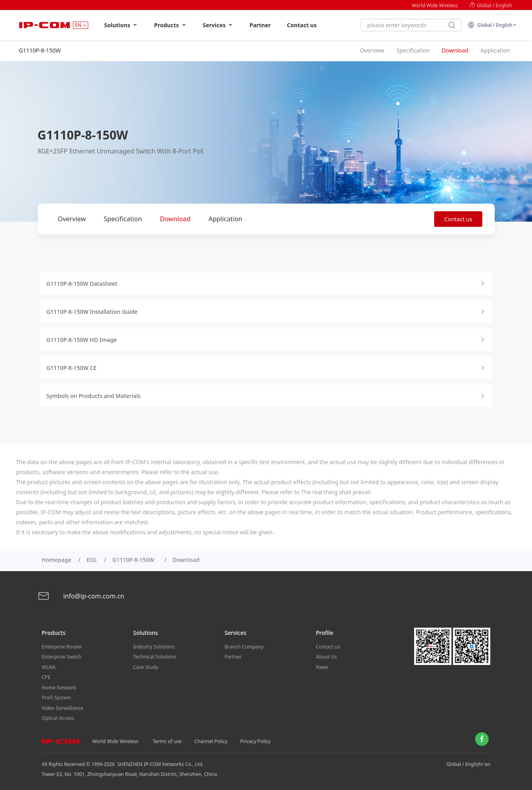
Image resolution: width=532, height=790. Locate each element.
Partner (260, 25)
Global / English (491, 5)
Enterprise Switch (61, 656)
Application (225, 219)
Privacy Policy (255, 739)
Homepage (57, 560)
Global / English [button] (490, 25)
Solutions (121, 25)
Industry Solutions (154, 646)
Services (218, 25)
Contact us (302, 25)
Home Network (59, 686)
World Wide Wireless (435, 5)
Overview (72, 219)
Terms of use (167, 739)
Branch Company (244, 646)
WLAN (49, 666)
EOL (92, 560)
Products (170, 25)
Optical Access (58, 716)
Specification (123, 219)
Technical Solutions (155, 656)
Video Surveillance (62, 706)
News (322, 666)
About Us (326, 656)
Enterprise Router (62, 646)
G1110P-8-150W (135, 560)
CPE (46, 676)
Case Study (146, 666)
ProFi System (56, 696)
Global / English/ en (468, 762)
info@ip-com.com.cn (81, 596)
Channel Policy (211, 739)
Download (175, 219)
